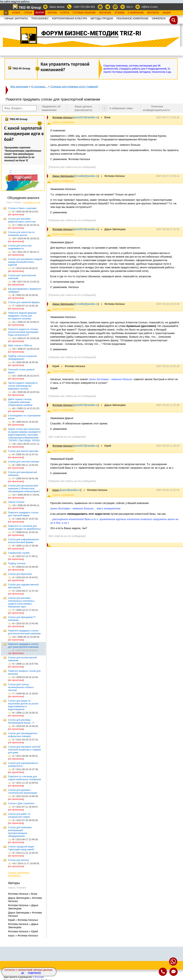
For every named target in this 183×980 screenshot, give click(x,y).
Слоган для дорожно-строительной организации (23, 791)
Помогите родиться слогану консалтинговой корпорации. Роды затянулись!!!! (24, 332)
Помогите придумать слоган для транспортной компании (23, 645)
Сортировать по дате (32, 202)
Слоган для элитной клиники (24, 462)
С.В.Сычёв (38, 977)
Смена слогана (16, 502)
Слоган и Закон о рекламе (22, 208)
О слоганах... (39, 86)
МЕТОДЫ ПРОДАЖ (102, 18)
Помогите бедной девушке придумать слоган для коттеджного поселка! (22, 316)
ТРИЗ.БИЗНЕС (40, 18)
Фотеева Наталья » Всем (23, 894)
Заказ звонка (57, 7)
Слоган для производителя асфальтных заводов (23, 735)
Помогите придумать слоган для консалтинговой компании (24, 632)
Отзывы (119, 13)
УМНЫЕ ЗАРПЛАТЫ (16, 18)
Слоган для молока (18, 860)
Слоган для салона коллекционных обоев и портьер (21, 687)
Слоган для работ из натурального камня (19, 815)
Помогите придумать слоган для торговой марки (23, 514)
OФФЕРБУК (159, 18)
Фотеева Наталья (63, 117)
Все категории (19, 86)
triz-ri (129, 7)
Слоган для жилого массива (23, 451)
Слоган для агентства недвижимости (20, 247)
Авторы (52, 13)
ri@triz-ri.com (149, 7)
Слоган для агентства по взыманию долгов (21, 234)
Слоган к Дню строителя (21, 803)
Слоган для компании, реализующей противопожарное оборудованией (20, 832)
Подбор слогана (17, 563)
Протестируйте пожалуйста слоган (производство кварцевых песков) (23, 386)
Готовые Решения (84, 13)
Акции (167, 13)
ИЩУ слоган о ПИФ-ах (20, 345)
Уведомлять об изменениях (51, 108)
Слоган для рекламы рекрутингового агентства (22, 220)
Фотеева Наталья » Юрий (23, 931)
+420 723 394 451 (84, 7)
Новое (16, 13)
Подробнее (34, 973)
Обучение (105, 13)
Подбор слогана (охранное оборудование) (23, 357)
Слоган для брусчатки (20, 574)
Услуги (65, 13)
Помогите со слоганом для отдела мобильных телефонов (24, 778)
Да (23, 973)
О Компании (136, 13)
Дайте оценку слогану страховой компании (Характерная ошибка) (20, 402)
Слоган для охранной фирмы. (24, 302)
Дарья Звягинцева (63, 176)
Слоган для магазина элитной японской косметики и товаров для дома (24, 750)
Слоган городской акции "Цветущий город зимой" (21, 848)
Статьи (28, 13)
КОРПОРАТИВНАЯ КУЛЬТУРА (70, 18)
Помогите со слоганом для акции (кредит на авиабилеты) (24, 527)
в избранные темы (121, 108)
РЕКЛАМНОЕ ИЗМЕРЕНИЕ (133, 18)
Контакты (153, 13)
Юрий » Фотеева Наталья (23, 920)
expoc (56, 490)
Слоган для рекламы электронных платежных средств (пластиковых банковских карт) (21, 602)
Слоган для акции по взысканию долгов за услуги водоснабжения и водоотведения (23, 705)
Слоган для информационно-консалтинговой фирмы (24, 541)
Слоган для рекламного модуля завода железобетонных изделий (25, 262)
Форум (40, 13)
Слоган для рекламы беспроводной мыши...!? (21, 721)
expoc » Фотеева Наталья (23, 936)
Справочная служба (19, 553)
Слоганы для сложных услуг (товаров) (74, 86)
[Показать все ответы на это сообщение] (72, 167)
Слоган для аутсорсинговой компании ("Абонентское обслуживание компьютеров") (24, 488)
